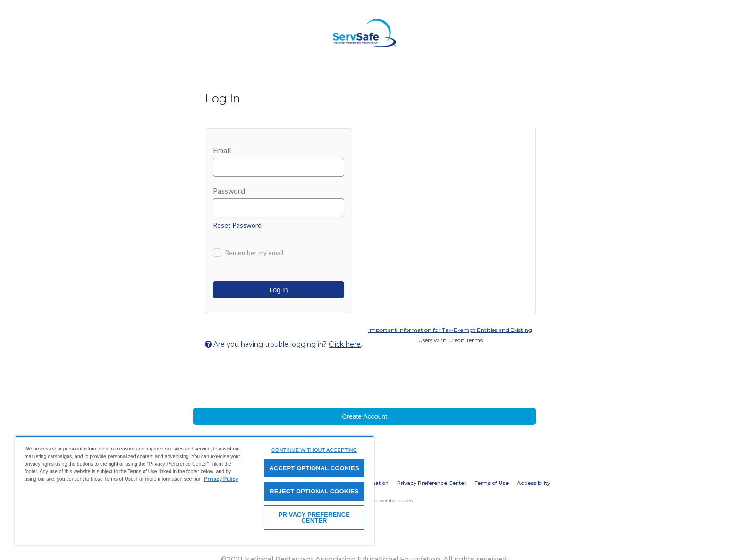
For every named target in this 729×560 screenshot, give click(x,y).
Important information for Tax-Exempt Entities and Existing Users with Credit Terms (450, 335)
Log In (279, 290)
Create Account (364, 416)
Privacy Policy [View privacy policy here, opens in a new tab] (221, 479)
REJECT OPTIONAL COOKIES (314, 491)
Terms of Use (492, 483)
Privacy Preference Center (432, 483)
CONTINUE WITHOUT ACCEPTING (314, 450)
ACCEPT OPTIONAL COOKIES (314, 468)
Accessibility (534, 483)
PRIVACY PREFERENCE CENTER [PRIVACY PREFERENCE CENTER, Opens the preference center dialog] (314, 518)
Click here (345, 344)
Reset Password (237, 225)
